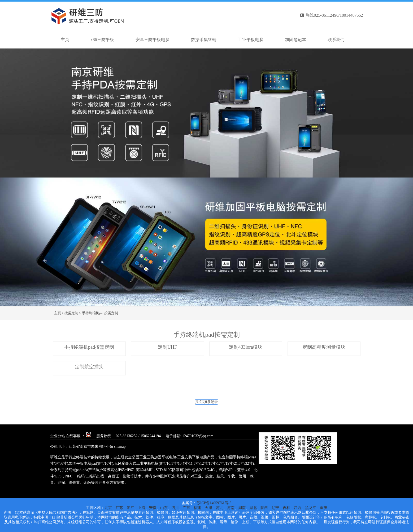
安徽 (153, 508)
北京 (108, 508)
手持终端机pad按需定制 (100, 313)
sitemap (120, 447)
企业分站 (58, 436)
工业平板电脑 (251, 40)
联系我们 (336, 40)
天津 (208, 508)
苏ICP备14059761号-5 (214, 503)
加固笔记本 (295, 40)
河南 (231, 508)
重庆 (324, 508)
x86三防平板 (102, 40)
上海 (142, 508)
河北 (220, 508)
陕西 (264, 508)
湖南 (242, 508)
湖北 (253, 508)
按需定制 (71, 313)
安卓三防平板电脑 (153, 40)
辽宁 (275, 508)
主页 (58, 313)
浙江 (131, 508)
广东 (186, 508)
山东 (164, 508)
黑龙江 (311, 508)
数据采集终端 (204, 40)
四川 (175, 508)
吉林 (286, 508)
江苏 (119, 508)
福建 (197, 508)
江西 (298, 508)
